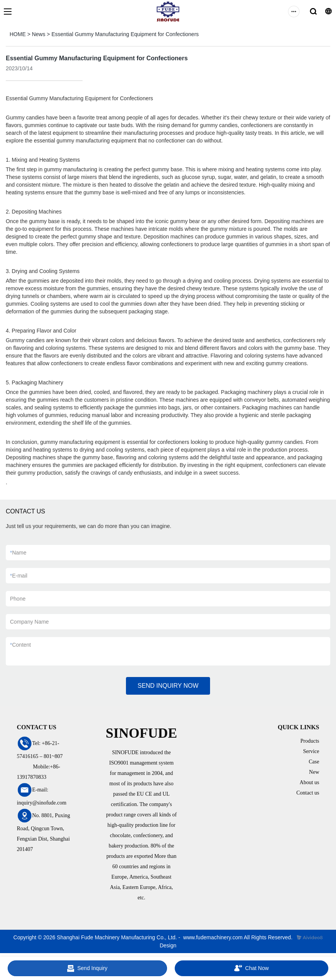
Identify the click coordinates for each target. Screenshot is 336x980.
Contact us (308, 793)
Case (314, 762)
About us (309, 782)
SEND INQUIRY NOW (168, 686)
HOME (18, 34)
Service (311, 751)
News (39, 34)
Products (310, 741)
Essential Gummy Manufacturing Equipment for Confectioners (125, 34)
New (314, 772)
